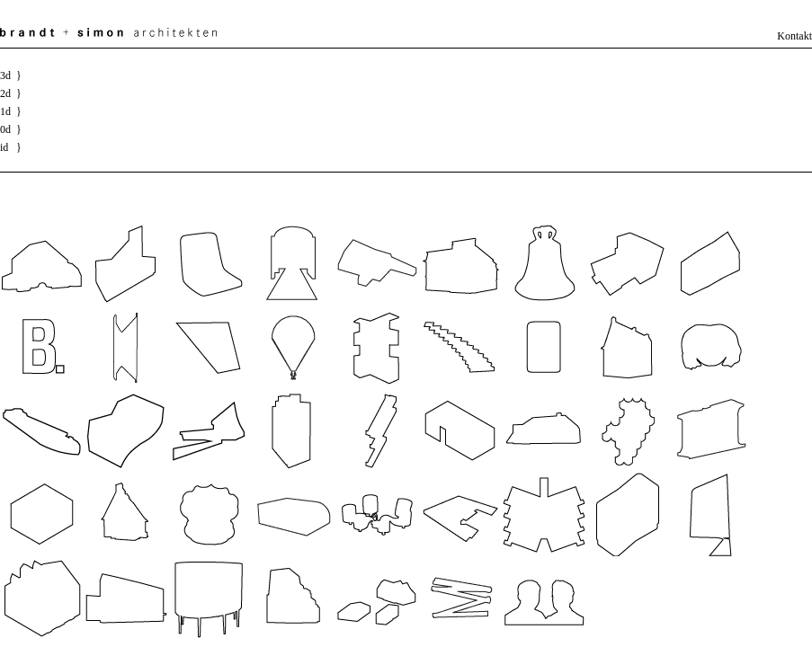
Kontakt (794, 36)
